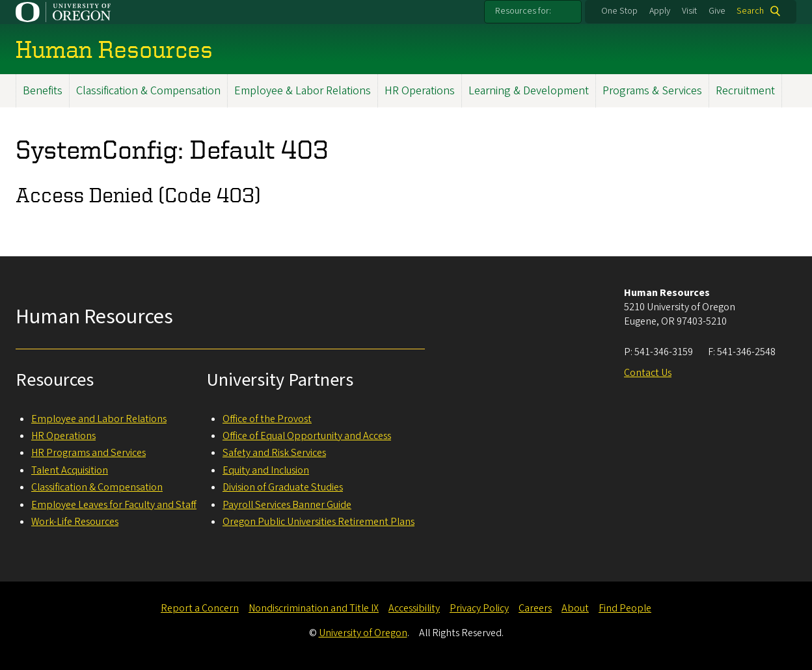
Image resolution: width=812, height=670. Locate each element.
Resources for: (523, 11)
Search (750, 11)
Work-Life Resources (75, 522)
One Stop (619, 11)
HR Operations (420, 91)
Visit (689, 11)
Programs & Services (652, 91)
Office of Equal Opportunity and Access (307, 436)
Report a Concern (200, 608)
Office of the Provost (267, 419)
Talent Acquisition (70, 470)
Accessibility (414, 608)
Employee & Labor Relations (303, 91)
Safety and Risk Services (274, 453)
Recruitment (745, 91)
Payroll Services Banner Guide (287, 505)
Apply (660, 11)
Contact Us (648, 373)
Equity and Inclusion (266, 470)
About (575, 608)
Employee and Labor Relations (99, 419)
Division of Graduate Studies (283, 487)
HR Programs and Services (88, 453)
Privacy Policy (479, 608)
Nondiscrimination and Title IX (314, 608)
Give (717, 11)
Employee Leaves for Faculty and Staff (114, 505)
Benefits (43, 91)
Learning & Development (529, 91)
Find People (625, 608)
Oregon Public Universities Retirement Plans (318, 522)
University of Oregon (363, 633)
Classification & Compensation (148, 91)
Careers (535, 608)
